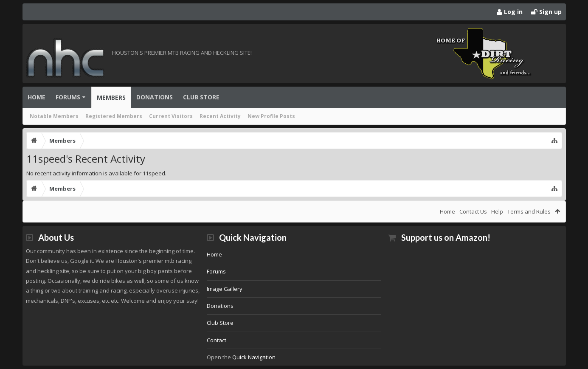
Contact (217, 340)
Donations (155, 97)
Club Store (201, 97)
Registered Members (114, 116)
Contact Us (473, 211)
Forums (68, 97)
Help (497, 211)
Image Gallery (225, 289)
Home (37, 97)
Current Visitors (171, 116)
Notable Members (54, 116)
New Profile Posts (271, 116)
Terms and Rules (529, 211)
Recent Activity (220, 116)
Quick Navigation (254, 357)
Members (111, 97)
